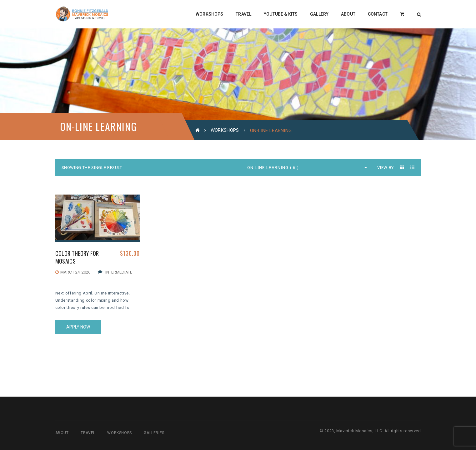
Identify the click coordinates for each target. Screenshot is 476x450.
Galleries (154, 433)
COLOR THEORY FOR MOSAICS (77, 257)
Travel (88, 433)
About (62, 433)
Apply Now (78, 327)
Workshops (225, 130)
